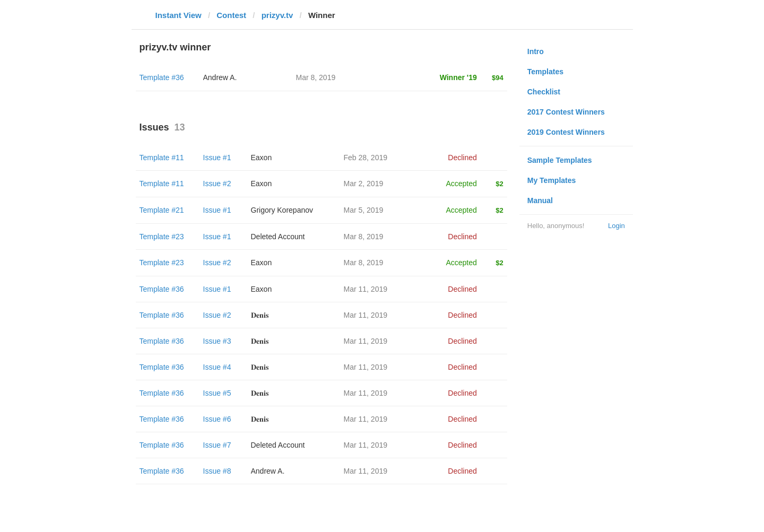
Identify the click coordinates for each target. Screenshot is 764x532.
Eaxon (262, 158)
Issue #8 (217, 471)
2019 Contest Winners (566, 132)
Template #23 (162, 237)
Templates (545, 72)
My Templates (552, 180)
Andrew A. (220, 77)
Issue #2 (217, 184)
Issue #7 (217, 445)
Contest (231, 15)
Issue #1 (217, 158)
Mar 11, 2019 (366, 289)
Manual (540, 200)
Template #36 (162, 77)
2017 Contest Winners (566, 112)
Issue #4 (217, 367)
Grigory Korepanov (282, 210)
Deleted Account (278, 237)
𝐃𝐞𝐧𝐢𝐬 (260, 315)
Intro (536, 51)
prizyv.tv (277, 15)
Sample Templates (560, 160)
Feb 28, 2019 (366, 158)
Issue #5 (217, 393)
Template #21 (162, 210)
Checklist (544, 92)
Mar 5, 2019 (364, 210)
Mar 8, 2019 (364, 237)
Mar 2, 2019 (364, 184)
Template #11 (162, 158)
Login (617, 226)
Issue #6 (217, 419)
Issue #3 (217, 341)
